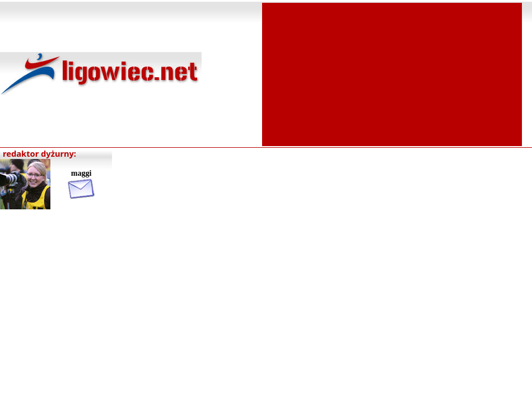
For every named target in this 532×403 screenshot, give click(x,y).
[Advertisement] (392, 73)
